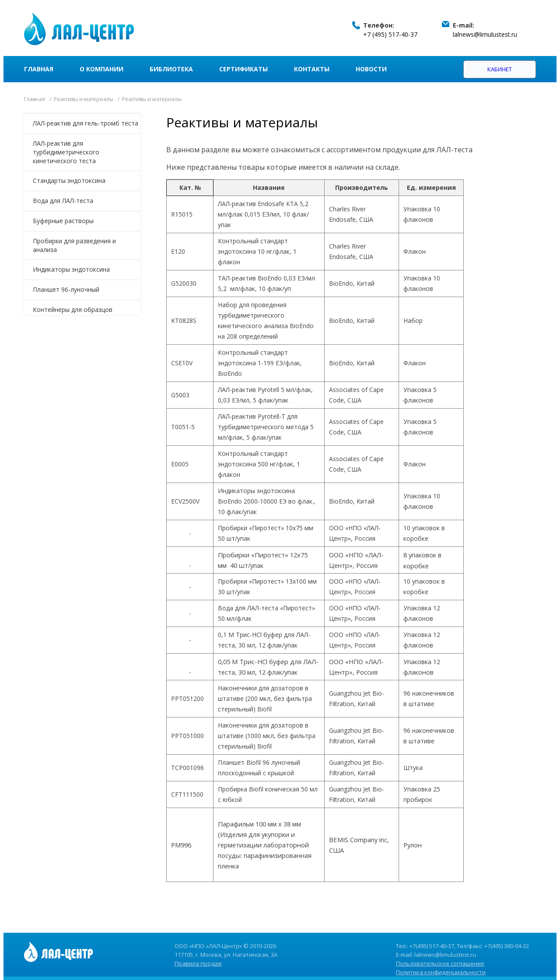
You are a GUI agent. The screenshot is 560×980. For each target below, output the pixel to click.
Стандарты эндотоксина (69, 180)
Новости (371, 69)
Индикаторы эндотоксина (71, 269)
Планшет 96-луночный (66, 289)
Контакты (312, 69)
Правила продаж (198, 963)
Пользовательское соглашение (440, 963)
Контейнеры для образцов (73, 310)
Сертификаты (243, 69)
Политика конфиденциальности (441, 972)
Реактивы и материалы (84, 99)
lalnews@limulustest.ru (485, 34)
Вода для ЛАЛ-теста (63, 201)
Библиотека (171, 69)
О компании (101, 69)
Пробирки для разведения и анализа (74, 245)
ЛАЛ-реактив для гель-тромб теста (86, 123)
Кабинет (500, 69)
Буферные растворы (63, 221)
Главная (39, 69)
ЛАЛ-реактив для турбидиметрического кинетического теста (66, 152)
